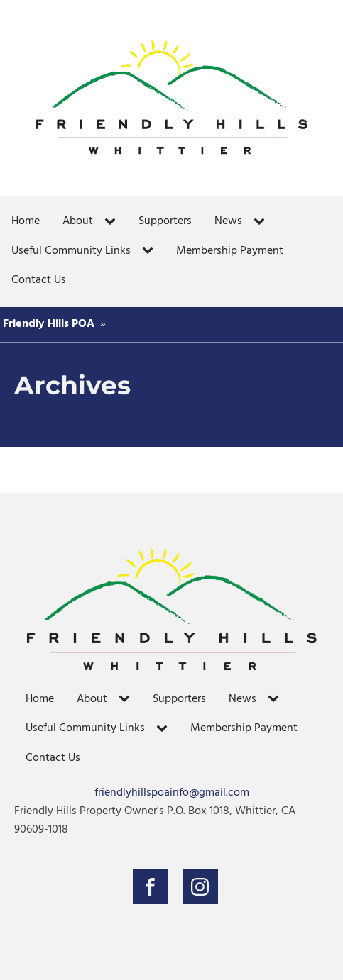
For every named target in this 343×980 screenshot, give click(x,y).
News (228, 221)
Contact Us (39, 280)
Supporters (165, 221)
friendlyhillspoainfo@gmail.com (172, 793)
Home (26, 221)
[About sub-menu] (113, 222)
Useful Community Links (71, 251)
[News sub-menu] (262, 222)
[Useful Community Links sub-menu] (151, 251)
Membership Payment (230, 251)
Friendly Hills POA (49, 324)
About (78, 221)
